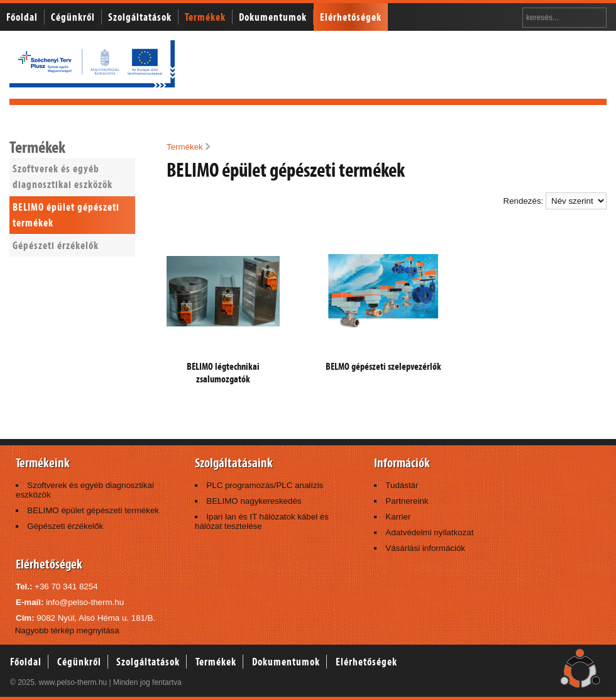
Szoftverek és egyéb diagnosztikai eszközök (63, 176)
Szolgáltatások (140, 17)
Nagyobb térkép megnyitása (67, 631)
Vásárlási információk (425, 548)
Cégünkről (73, 17)
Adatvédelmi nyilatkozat (429, 532)
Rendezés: (555, 201)
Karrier (398, 517)
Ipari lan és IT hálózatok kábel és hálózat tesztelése (262, 521)
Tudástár (402, 485)
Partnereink (407, 501)
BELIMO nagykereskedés (254, 501)
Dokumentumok (273, 17)
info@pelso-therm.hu (85, 602)
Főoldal (22, 17)
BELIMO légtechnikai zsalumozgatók (223, 373)
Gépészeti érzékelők (56, 245)
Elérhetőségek (351, 17)
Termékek (205, 17)
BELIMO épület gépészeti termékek (66, 215)
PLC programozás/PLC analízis (265, 485)
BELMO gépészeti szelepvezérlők (383, 366)
